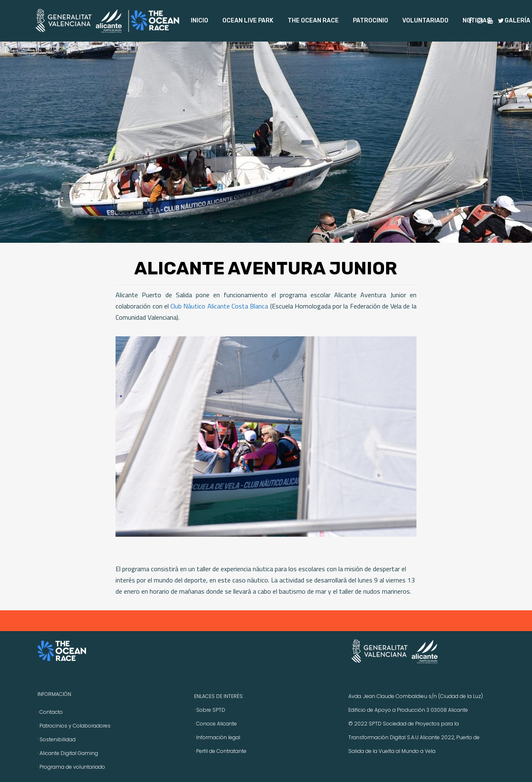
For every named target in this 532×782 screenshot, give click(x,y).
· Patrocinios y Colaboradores (74, 726)
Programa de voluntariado (72, 767)
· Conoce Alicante (216, 724)
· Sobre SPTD (210, 710)
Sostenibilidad (58, 739)
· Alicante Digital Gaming (68, 753)
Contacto (51, 712)
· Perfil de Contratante (220, 751)
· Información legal (217, 737)
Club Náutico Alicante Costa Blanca (219, 306)
